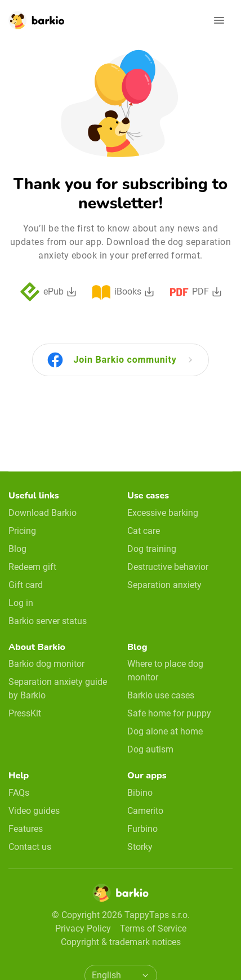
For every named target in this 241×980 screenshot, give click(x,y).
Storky (140, 847)
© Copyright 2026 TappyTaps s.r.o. (121, 915)
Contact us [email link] (30, 847)
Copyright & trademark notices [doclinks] (121, 942)
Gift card (26, 585)
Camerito (145, 811)
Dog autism (150, 749)
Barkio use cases (161, 695)
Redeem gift (32, 567)
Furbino (142, 829)
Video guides (34, 811)
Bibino (140, 793)
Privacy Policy (83, 928)
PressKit (25, 713)
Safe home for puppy (169, 713)
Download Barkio (43, 513)
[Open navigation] (219, 20)
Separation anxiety (164, 585)
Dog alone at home (165, 731)
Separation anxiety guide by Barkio (58, 689)
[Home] (120, 896)
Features (26, 829)
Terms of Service (153, 928)
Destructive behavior (168, 567)
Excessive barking (163, 513)
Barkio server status (48, 621)
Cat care (144, 531)
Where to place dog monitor (165, 671)
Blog (17, 549)
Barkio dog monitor (46, 664)
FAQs (19, 793)
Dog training (152, 549)
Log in (21, 603)
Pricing (22, 531)
